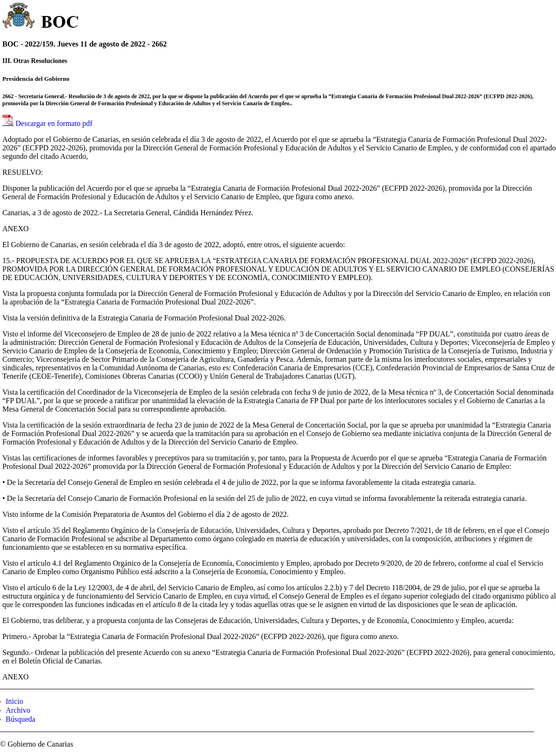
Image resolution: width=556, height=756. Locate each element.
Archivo (18, 710)
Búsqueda (20, 719)
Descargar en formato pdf (54, 123)
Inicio (14, 701)
